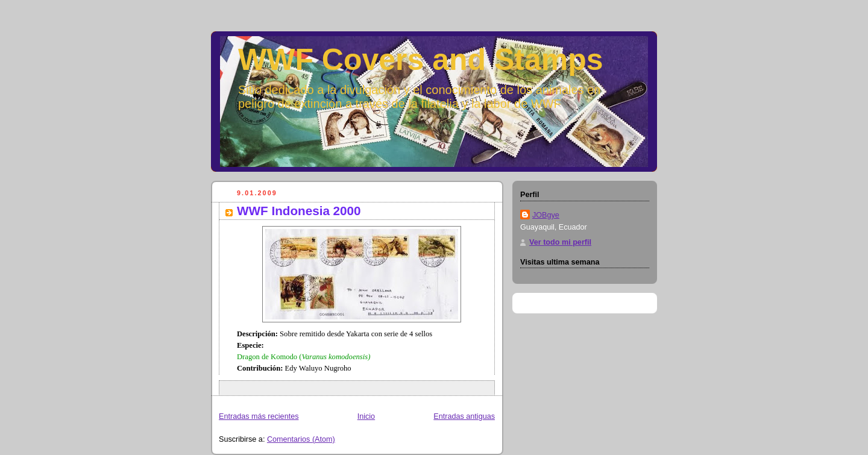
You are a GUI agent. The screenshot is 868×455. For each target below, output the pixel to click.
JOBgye (546, 215)
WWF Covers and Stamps (421, 60)
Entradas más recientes (259, 416)
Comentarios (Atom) (301, 439)
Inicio (366, 416)
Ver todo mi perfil (560, 242)
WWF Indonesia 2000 (299, 211)
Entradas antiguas (464, 416)
